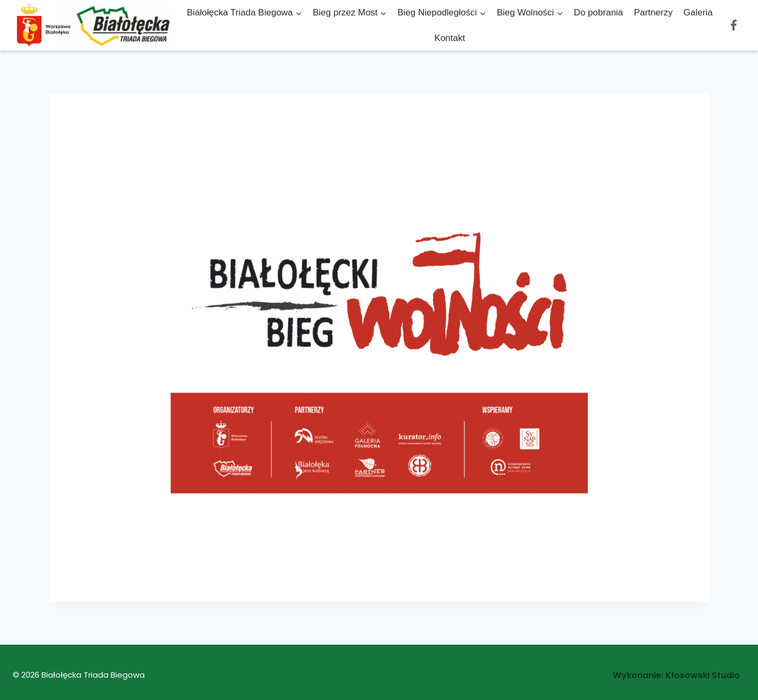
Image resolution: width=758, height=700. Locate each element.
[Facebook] (734, 25)
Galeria (698, 12)
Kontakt (450, 38)
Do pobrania (599, 12)
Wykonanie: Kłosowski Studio (676, 675)
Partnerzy (653, 12)
